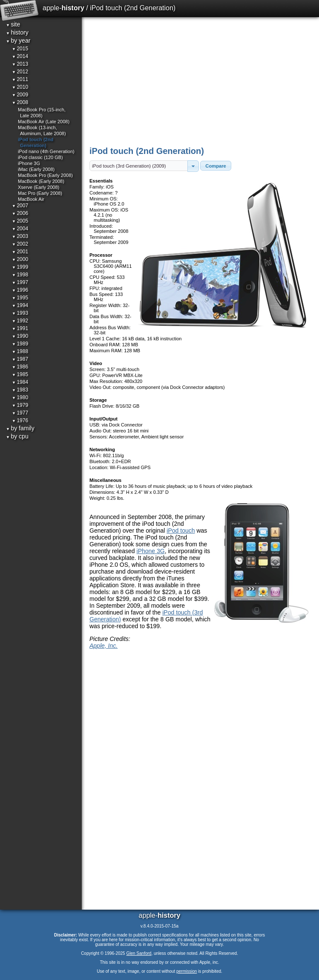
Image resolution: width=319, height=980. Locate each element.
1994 (20, 305)
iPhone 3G (151, 551)
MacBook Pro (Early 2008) (45, 175)
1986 (20, 367)
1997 (20, 282)
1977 (20, 413)
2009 (20, 95)
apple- (63, 8)
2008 (20, 102)
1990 (20, 336)
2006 (20, 213)
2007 (20, 206)
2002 (20, 244)
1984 (20, 382)
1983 (20, 390)
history (17, 32)
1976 (20, 420)
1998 (20, 275)
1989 (20, 344)
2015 (20, 49)
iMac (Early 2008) (36, 169)
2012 (20, 72)
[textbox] (139, 166)
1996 (20, 290)
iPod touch (181, 531)
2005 (20, 221)
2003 (20, 236)
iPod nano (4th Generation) (46, 151)
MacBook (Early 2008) (41, 181)
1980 (20, 397)
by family (20, 428)
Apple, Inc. (103, 646)
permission (187, 971)
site (13, 24)
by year (18, 41)
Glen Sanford (139, 953)
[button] (193, 166)
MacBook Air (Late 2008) (44, 122)
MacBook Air (31, 199)
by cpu (17, 436)
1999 (20, 267)
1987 (20, 359)
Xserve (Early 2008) (39, 187)
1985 (20, 374)
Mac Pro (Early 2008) (40, 193)
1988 (20, 351)
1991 (20, 328)
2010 (20, 87)
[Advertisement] (201, 81)
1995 (20, 298)
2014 (20, 56)
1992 (20, 321)
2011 (20, 79)
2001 (20, 252)
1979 (20, 405)
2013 (20, 64)
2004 (20, 229)
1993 (20, 313)
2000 (20, 259)
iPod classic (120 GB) (40, 157)
